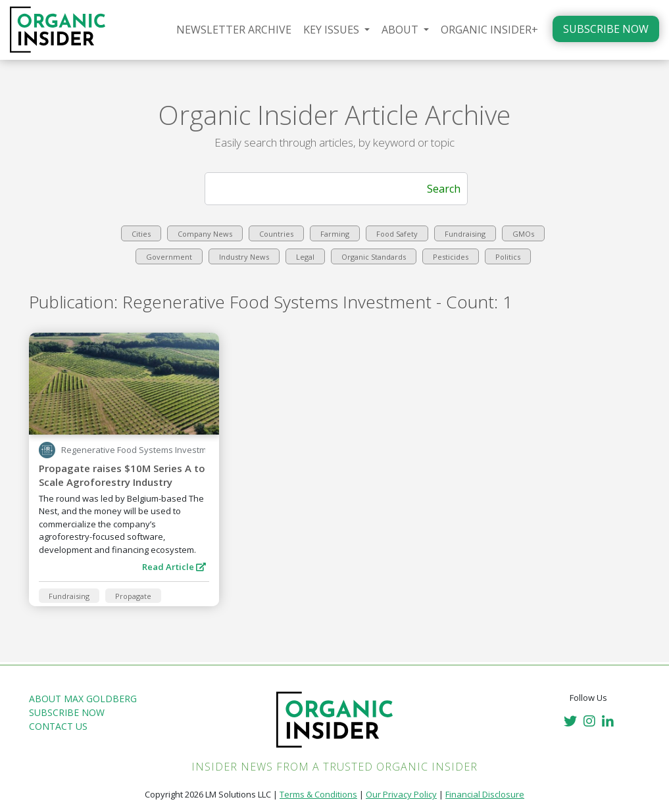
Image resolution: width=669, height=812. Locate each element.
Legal (305, 257)
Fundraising (465, 234)
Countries (276, 234)
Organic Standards (374, 257)
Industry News (244, 257)
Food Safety (397, 234)
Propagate (133, 596)
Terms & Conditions (318, 794)
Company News (205, 234)
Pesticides (451, 257)
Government (169, 257)
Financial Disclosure (485, 794)
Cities (141, 234)
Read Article (174, 567)
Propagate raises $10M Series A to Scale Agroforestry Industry (122, 475)
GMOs (523, 234)
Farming (335, 234)
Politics (508, 257)
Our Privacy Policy (401, 794)
